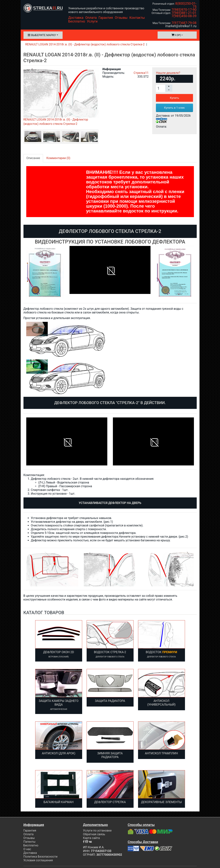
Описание (33, 158)
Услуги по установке (97, 831)
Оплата (91, 18)
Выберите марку (42, 35)
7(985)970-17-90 (184, 10)
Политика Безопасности (41, 857)
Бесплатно (77, 21)
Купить (174, 98)
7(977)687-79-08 (184, 23)
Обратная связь (94, 834)
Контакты (137, 18)
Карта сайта (91, 838)
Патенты (30, 842)
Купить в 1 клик (174, 108)
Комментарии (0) (58, 158)
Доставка (76, 18)
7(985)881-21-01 (184, 13)
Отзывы (121, 18)
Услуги (92, 21)
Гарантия (106, 18)
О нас (27, 849)
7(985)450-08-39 (184, 16)
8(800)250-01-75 (186, 5)
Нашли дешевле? (168, 73)
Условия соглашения (38, 860)
